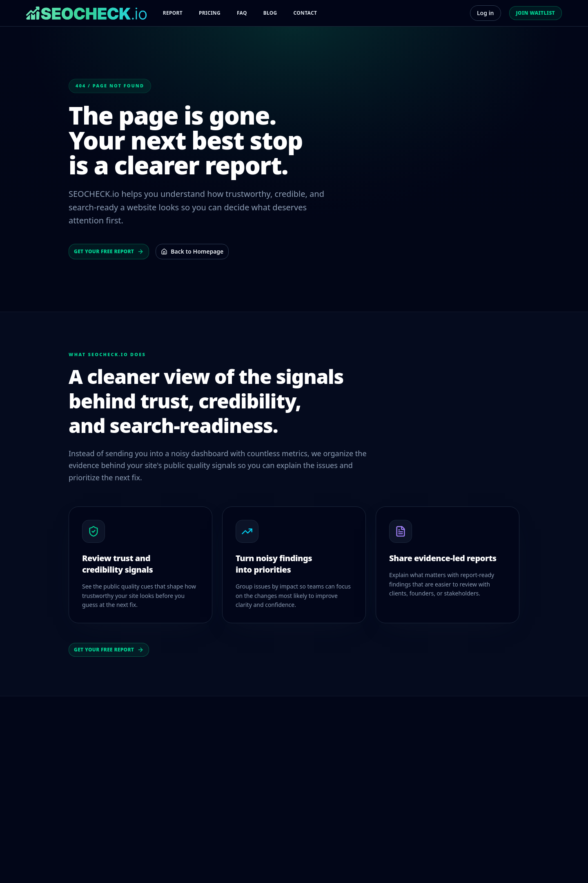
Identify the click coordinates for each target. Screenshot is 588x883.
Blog (270, 13)
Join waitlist (536, 13)
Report (173, 13)
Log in (486, 13)
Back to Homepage (192, 251)
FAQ (242, 13)
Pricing (210, 13)
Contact (305, 13)
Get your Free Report (109, 251)
